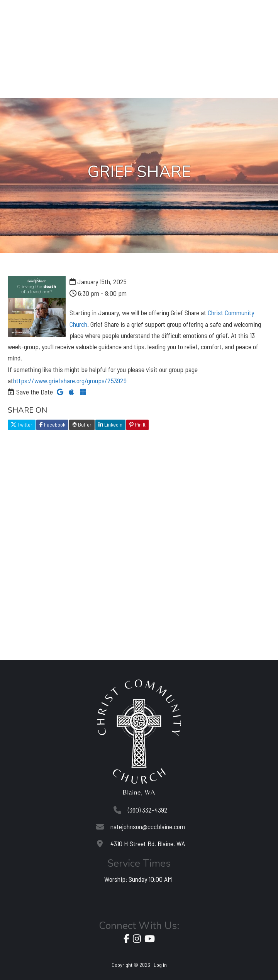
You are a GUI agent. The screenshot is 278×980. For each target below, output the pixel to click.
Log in (160, 965)
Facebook (52, 424)
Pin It (137, 424)
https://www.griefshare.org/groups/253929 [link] (70, 381)
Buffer (82, 424)
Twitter (22, 424)
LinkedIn (110, 424)
